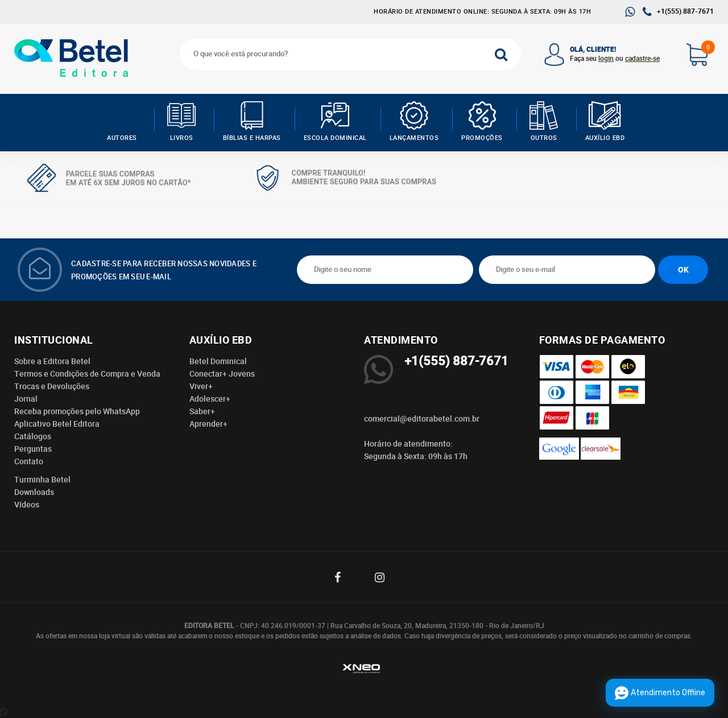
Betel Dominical (218, 361)
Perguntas (33, 449)
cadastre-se (642, 59)
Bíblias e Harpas (252, 122)
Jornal (26, 399)
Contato (29, 461)
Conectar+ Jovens (222, 374)
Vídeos (27, 505)
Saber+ (202, 411)
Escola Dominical (335, 122)
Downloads (34, 492)
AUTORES (122, 122)
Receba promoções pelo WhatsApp (77, 411)
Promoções (482, 122)
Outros (544, 122)
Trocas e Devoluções (52, 386)
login (606, 59)
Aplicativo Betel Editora (57, 424)
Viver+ (201, 386)
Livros (182, 122)
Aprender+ (208, 424)
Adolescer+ (210, 399)
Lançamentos (414, 122)
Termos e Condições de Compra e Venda (87, 374)
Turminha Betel (42, 480)
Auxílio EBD (605, 122)
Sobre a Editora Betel (52, 361)
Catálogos (33, 436)
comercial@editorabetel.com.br (422, 419)
